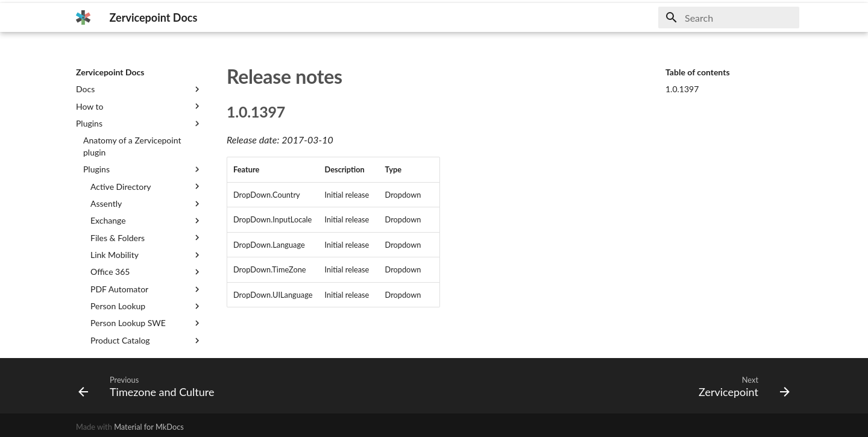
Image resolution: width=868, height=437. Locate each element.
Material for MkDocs (149, 427)
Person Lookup (146, 306)
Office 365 (146, 272)
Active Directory (146, 186)
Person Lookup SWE (146, 323)
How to (139, 106)
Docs (139, 89)
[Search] (729, 17)
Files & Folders (146, 237)
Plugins (139, 124)
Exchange (146, 221)
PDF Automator (146, 289)
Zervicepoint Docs (110, 72)
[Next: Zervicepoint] (741, 386)
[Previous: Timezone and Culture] (150, 386)
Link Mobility (146, 255)
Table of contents (698, 72)
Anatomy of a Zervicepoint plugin (132, 146)
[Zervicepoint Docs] (83, 17)
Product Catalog (146, 341)
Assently (146, 204)
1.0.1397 (682, 89)
